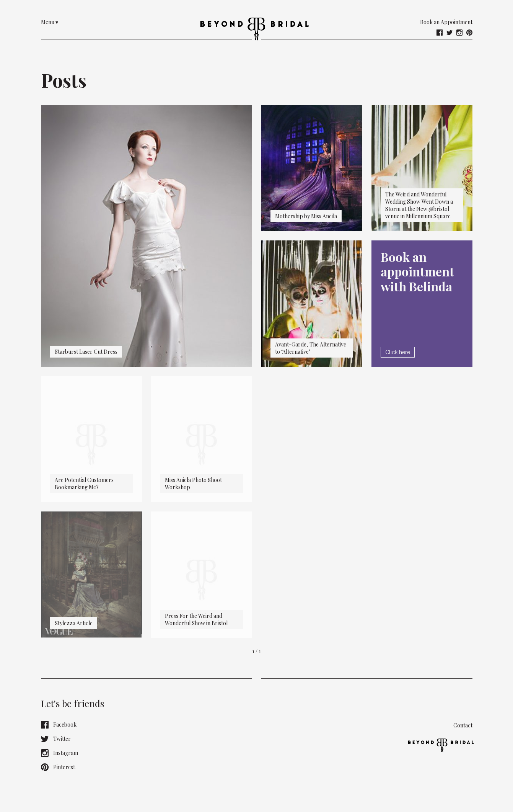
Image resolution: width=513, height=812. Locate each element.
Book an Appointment (446, 22)
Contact (463, 725)
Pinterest (58, 767)
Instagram (59, 753)
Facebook (59, 725)
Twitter (56, 739)
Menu (50, 22)
